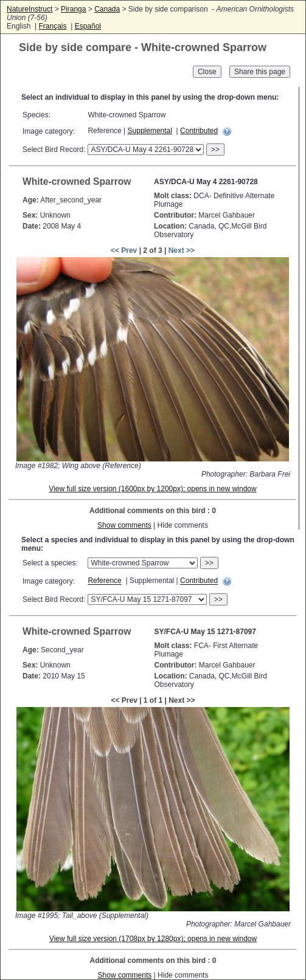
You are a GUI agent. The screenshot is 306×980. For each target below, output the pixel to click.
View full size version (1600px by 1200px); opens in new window (152, 489)
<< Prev (124, 250)
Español (88, 26)
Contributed (199, 131)
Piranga (73, 9)
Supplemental (150, 131)
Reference (104, 581)
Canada (107, 9)
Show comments (124, 525)
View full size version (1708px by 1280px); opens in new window (153, 939)
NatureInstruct (30, 9)
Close (207, 72)
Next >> (182, 250)
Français (52, 26)
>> (215, 150)
